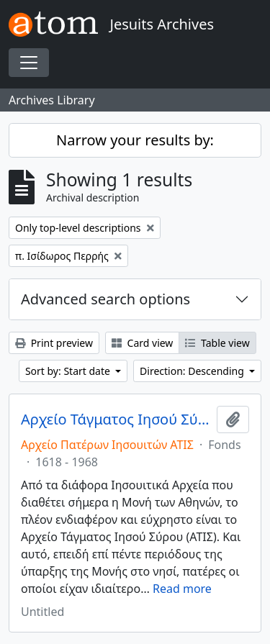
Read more (182, 589)
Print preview (54, 343)
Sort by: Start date (69, 371)
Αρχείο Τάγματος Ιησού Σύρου (116, 419)
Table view (217, 343)
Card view (142, 343)
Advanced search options (105, 299)
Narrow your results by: (135, 140)
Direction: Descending (193, 371)
